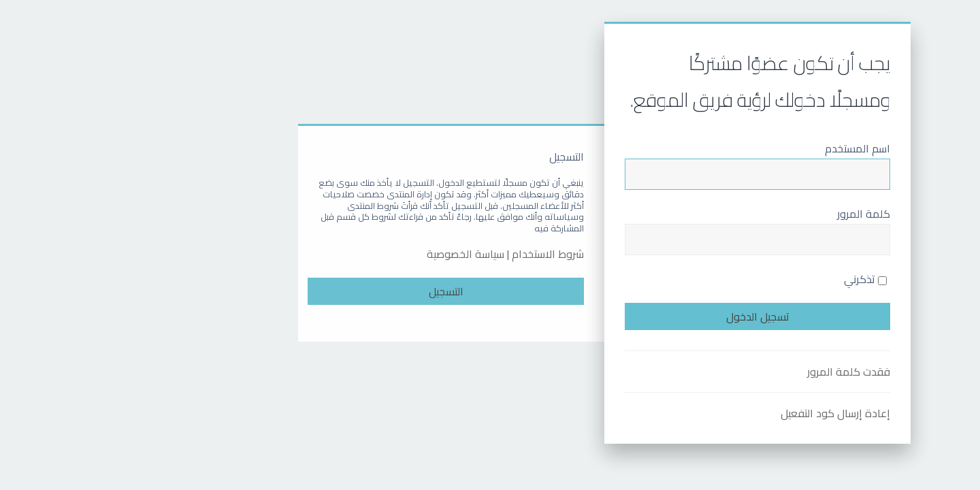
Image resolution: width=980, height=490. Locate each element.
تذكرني (751, 279)
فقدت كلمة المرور (734, 372)
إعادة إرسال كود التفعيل (721, 413)
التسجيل (332, 291)
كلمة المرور (749, 214)
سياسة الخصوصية (351, 254)
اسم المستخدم (743, 148)
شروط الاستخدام (434, 254)
